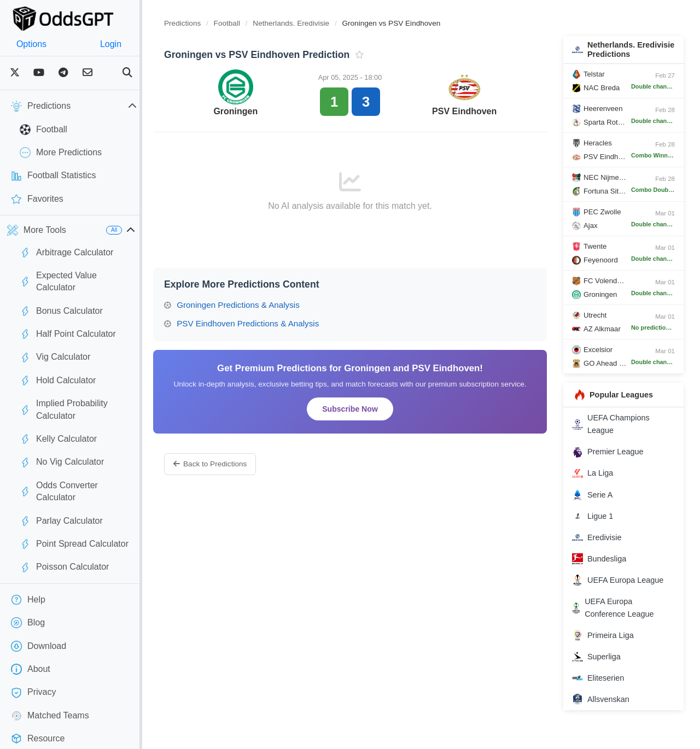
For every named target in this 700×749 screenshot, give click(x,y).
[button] (153, 230)
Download (39, 610)
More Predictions (61, 153)
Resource (38, 702)
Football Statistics (53, 176)
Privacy (33, 656)
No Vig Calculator (62, 438)
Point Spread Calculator (74, 507)
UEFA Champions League (616, 434)
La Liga (598, 483)
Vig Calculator (55, 345)
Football (43, 130)
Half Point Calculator (68, 322)
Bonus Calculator (61, 299)
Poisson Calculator (64, 530)
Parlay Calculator (61, 484)
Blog (28, 586)
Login (127, 44)
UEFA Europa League (623, 589)
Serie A (598, 504)
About (31, 633)
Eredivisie (602, 547)
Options (37, 44)
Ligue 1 (598, 525)
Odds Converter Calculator (80, 461)
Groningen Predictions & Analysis (254, 305)
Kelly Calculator (58, 414)
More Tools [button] (37, 230)
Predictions (204, 23)
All (136, 230)
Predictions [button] (85, 106)
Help (28, 563)
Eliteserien (603, 688)
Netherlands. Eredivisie (314, 23)
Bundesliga (605, 568)
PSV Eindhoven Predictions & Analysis (263, 323)
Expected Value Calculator (79, 276)
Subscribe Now (364, 409)
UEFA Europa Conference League (618, 617)
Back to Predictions (232, 464)
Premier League (613, 461)
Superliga (602, 666)
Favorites (37, 199)
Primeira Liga (608, 645)
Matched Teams (50, 679)
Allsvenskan (606, 709)
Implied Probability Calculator (84, 391)
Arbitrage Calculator (66, 253)
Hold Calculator (58, 368)
